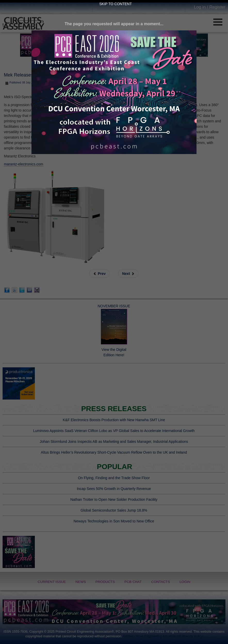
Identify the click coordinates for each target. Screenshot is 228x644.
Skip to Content (116, 4)
